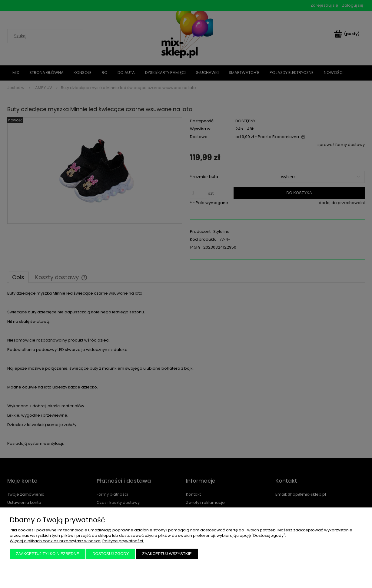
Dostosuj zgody (111, 554)
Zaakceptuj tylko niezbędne (48, 554)
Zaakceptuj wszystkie (167, 554)
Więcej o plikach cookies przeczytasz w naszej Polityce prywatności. (77, 541)
